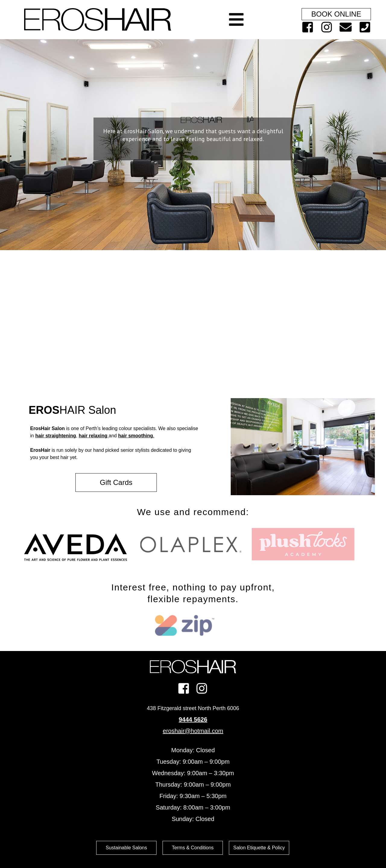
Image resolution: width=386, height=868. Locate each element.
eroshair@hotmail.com (193, 731)
